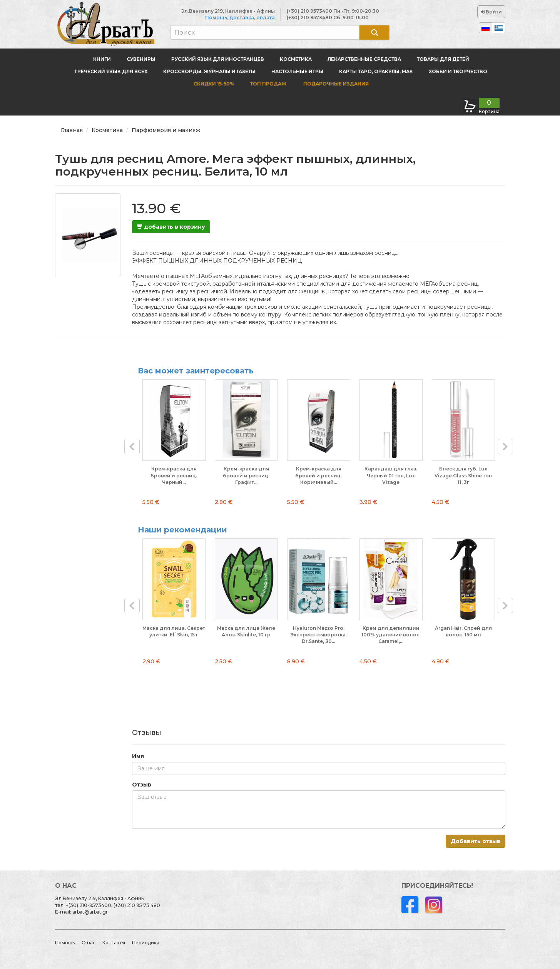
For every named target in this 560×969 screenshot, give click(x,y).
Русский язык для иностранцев (218, 59)
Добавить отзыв (476, 841)
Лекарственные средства (364, 59)
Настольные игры (297, 71)
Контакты (114, 943)
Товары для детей (443, 59)
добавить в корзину (171, 227)
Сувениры (141, 59)
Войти (491, 12)
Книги (102, 59)
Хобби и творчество (458, 71)
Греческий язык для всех (111, 71)
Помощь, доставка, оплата (240, 18)
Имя (138, 756)
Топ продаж (268, 84)
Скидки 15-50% (214, 84)
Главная (72, 130)
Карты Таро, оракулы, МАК (376, 71)
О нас (89, 943)
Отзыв (142, 785)
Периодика (146, 943)
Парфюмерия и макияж (166, 130)
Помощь (65, 943)
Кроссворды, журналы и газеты (209, 71)
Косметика (296, 59)
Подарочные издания (335, 84)
